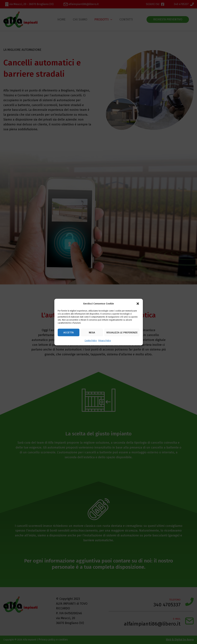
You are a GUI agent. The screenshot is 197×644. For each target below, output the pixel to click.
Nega (92, 333)
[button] (138, 304)
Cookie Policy (91, 341)
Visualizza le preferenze (122, 333)
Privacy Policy (105, 341)
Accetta (69, 333)
